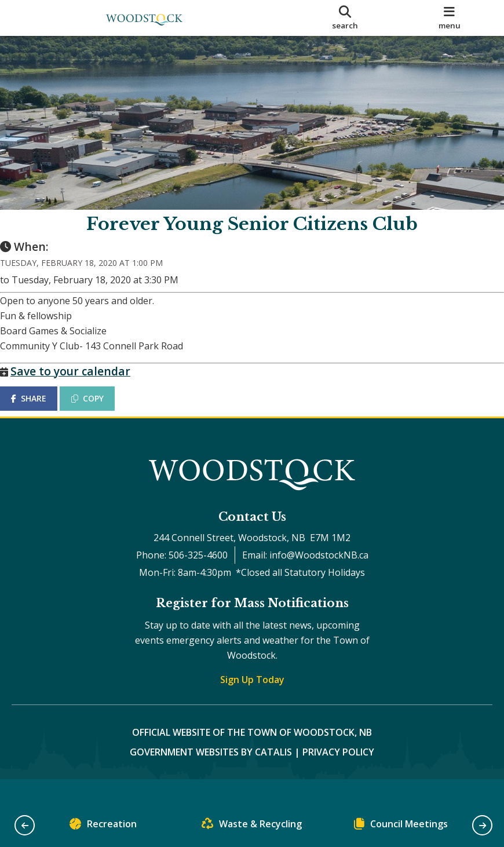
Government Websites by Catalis (211, 775)
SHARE (40, 410)
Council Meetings (401, 826)
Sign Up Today (252, 703)
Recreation (103, 826)
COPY (99, 410)
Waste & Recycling (252, 826)
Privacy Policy (338, 775)
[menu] (450, 18)
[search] (345, 18)
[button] (25, 825)
